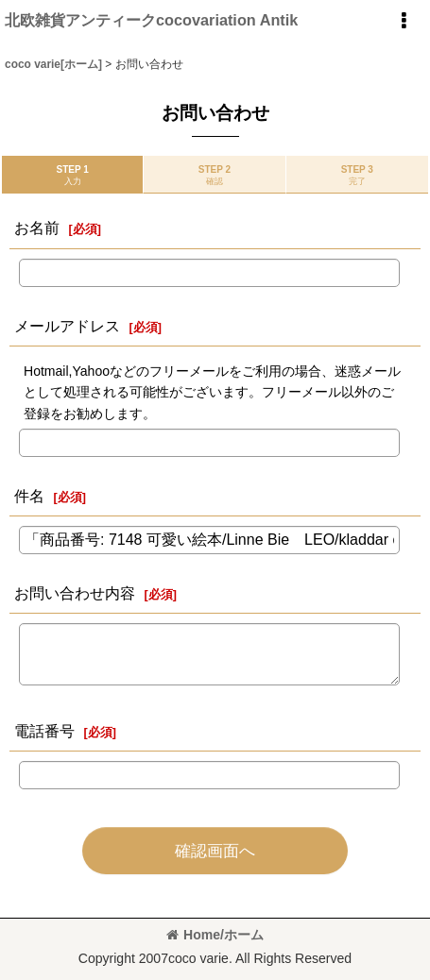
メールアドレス (67, 326)
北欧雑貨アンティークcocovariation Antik (151, 20)
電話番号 (44, 731)
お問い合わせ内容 (75, 593)
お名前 (37, 228)
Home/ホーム (215, 935)
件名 (29, 496)
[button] (404, 21)
